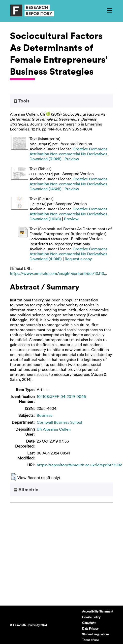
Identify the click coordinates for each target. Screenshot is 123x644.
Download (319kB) (46, 159)
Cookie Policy (91, 617)
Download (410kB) (46, 259)
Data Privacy (90, 628)
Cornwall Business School (59, 422)
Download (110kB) (45, 219)
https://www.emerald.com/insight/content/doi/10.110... (58, 273)
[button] (14, 477)
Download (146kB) (46, 189)
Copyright (89, 623)
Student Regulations (96, 634)
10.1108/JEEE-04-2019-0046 (61, 396)
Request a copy (78, 259)
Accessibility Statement (98, 611)
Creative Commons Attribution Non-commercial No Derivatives (68, 151)
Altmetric (26, 489)
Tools (22, 101)
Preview (72, 159)
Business (44, 415)
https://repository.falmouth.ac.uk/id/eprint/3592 (79, 465)
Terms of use (91, 640)
